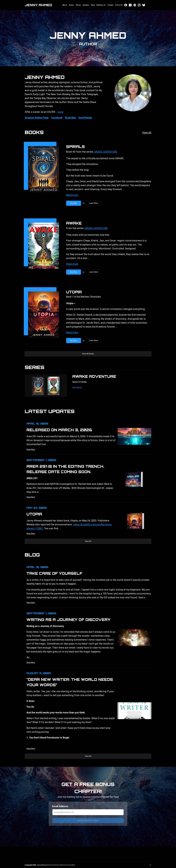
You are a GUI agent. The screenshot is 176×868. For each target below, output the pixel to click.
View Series (77, 387)
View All (147, 133)
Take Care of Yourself (54, 573)
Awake (74, 223)
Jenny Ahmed (38, 5)
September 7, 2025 (41, 460)
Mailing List (101, 5)
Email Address (60, 806)
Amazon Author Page (37, 118)
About (65, 5)
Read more (72, 195)
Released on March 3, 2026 (59, 430)
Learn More (94, 203)
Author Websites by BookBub (65, 865)
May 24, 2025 (37, 508)
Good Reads (85, 118)
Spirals (75, 147)
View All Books (88, 354)
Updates (86, 5)
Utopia (74, 292)
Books (71, 5)
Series (78, 5)
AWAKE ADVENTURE (106, 152)
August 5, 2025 (39, 673)
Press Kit (119, 5)
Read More (31, 449)
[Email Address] (88, 812)
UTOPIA (34, 514)
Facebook (57, 118)
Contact (110, 5)
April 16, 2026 (37, 424)
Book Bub (70, 118)
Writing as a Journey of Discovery (68, 620)
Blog (93, 5)
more (60, 112)
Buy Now (74, 203)
